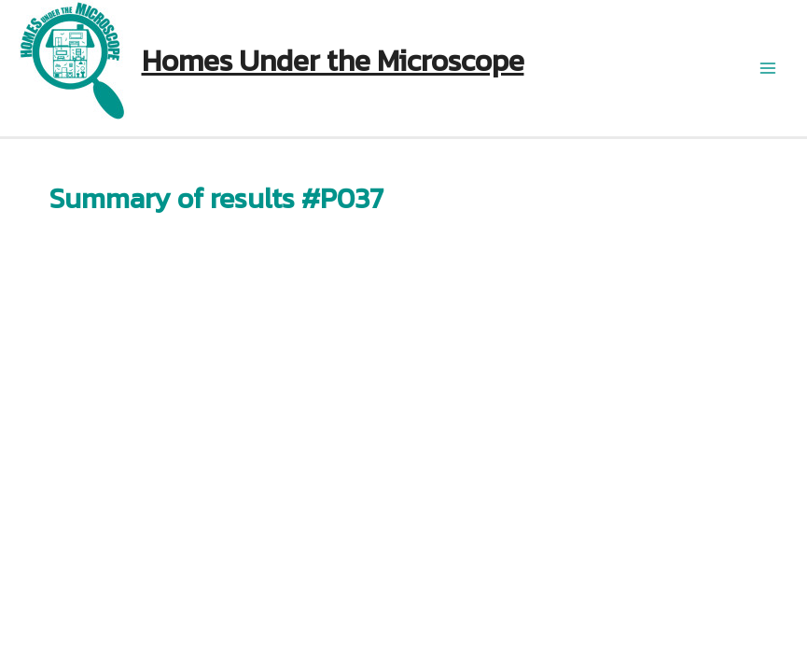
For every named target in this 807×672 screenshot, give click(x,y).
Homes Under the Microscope (333, 61)
